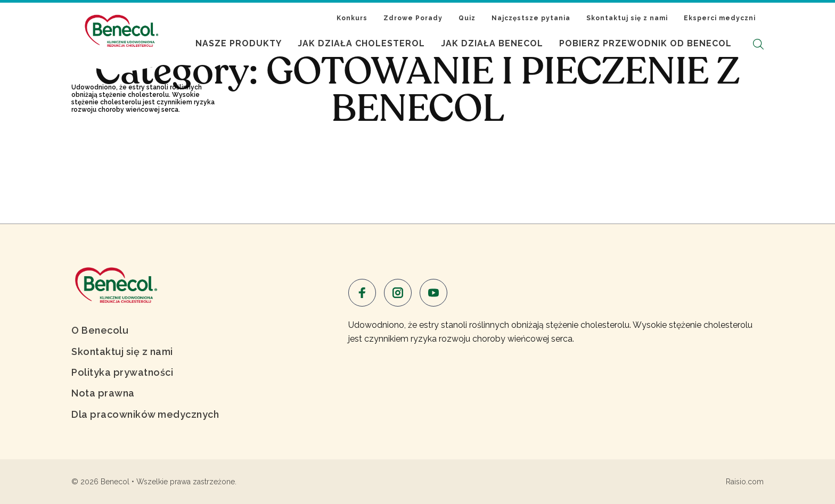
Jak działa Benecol (492, 43)
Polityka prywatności (122, 372)
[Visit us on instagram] (398, 293)
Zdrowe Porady (413, 18)
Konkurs (352, 18)
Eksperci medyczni (720, 18)
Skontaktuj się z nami (627, 18)
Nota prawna (103, 393)
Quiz (467, 18)
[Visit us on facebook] (362, 293)
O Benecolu (100, 330)
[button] (758, 44)
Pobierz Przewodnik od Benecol (645, 43)
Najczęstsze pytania (531, 18)
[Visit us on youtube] (433, 293)
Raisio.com (745, 482)
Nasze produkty (239, 43)
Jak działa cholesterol (361, 43)
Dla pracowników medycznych (145, 414)
